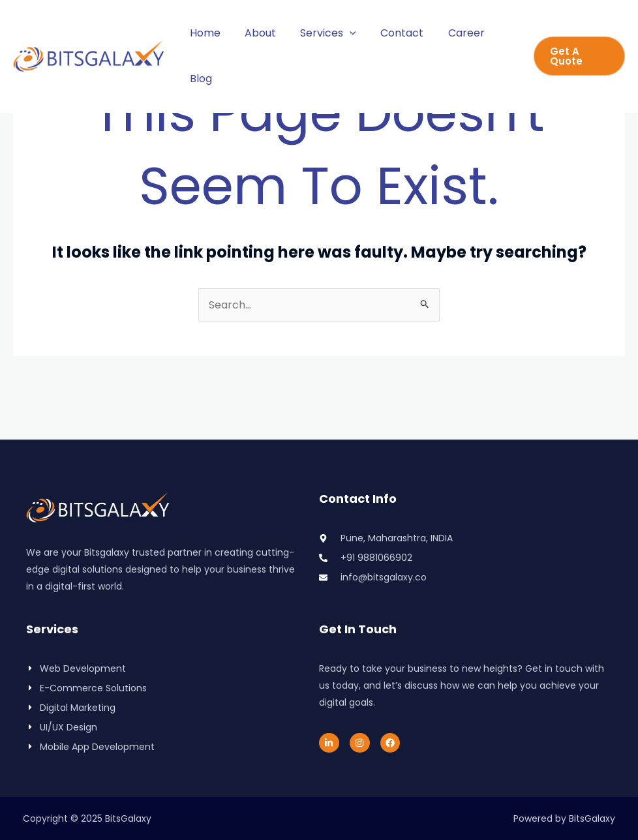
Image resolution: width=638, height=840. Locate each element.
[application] (341, 33)
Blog (199, 79)
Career (451, 33)
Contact (390, 33)
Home (203, 33)
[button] (577, 56)
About (255, 33)
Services (320, 33)
